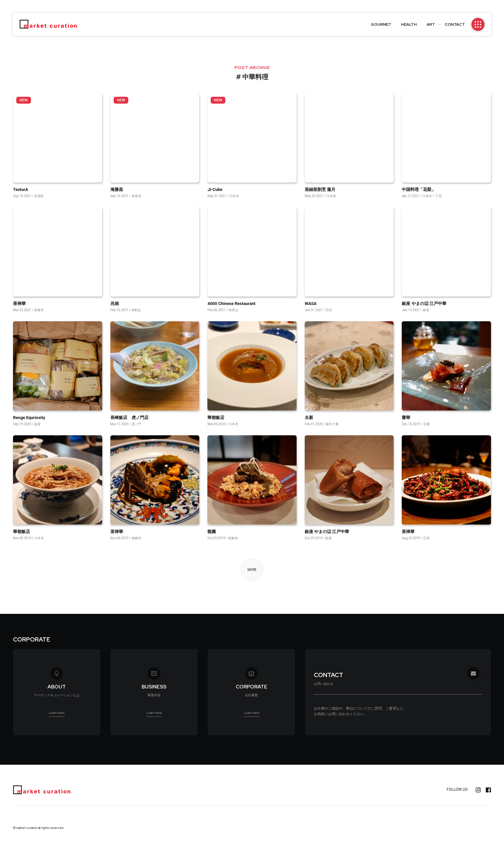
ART (431, 24)
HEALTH (409, 24)
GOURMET (381, 24)
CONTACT (455, 24)
